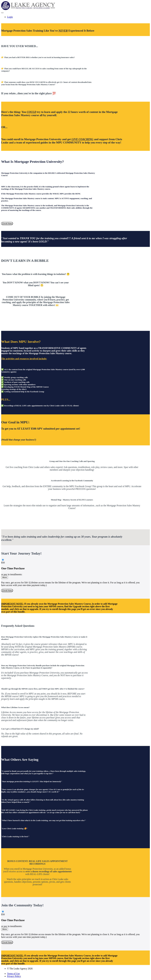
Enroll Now (7, 223)
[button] (2, 13)
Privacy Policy (14, 976)
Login (10, 17)
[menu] (75, 17)
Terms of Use (13, 974)
